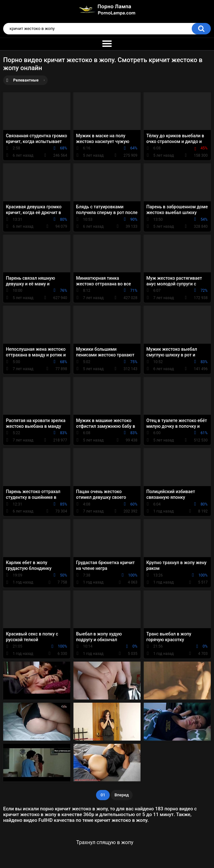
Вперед (122, 795)
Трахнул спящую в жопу (105, 842)
